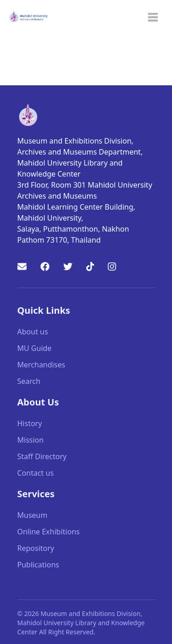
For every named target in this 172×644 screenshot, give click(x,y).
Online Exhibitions (49, 532)
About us (33, 332)
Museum (33, 515)
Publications (38, 565)
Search (29, 381)
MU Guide (35, 348)
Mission (31, 440)
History (30, 423)
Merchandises (42, 365)
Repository (36, 548)
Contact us (36, 473)
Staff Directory (42, 456)
